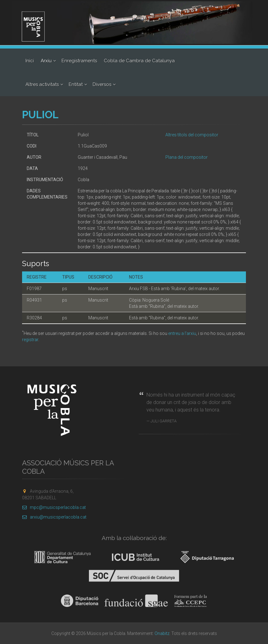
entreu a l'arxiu (182, 333)
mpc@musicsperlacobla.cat (54, 507)
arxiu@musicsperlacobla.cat (54, 517)
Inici (30, 61)
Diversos (102, 84)
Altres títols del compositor (192, 135)
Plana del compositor (187, 157)
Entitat (76, 84)
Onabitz (162, 633)
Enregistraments (79, 61)
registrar (30, 340)
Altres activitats (42, 84)
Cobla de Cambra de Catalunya (139, 61)
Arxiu (46, 61)
